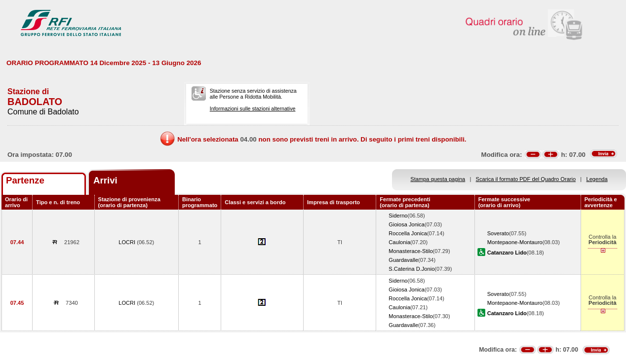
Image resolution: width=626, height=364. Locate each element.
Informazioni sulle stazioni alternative (253, 109)
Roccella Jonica (408, 233)
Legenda (597, 179)
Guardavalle (403, 260)
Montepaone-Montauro (515, 242)
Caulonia (399, 242)
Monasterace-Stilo (411, 251)
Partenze (25, 180)
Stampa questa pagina (438, 179)
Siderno (398, 216)
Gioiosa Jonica (407, 224)
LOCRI (128, 242)
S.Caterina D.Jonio (411, 269)
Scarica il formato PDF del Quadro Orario (526, 179)
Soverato (498, 233)
